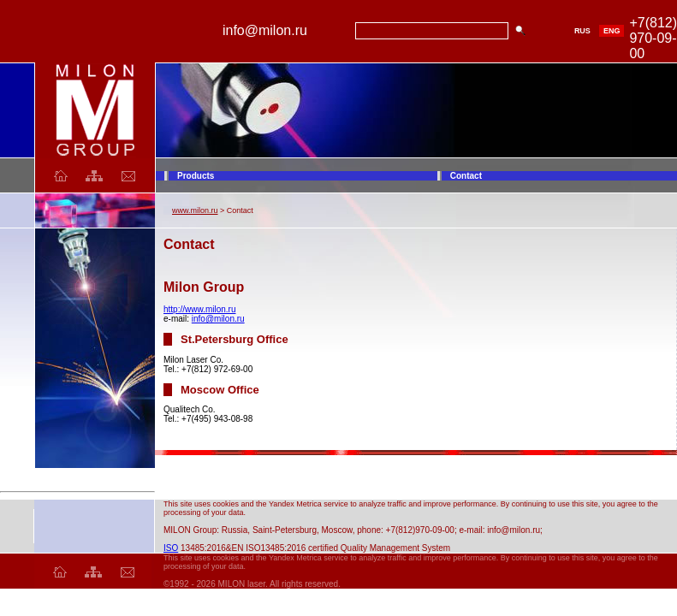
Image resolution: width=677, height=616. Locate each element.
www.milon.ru (195, 210)
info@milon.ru (218, 319)
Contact (466, 176)
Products (196, 176)
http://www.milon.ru (199, 309)
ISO (171, 548)
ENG (612, 31)
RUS (582, 31)
